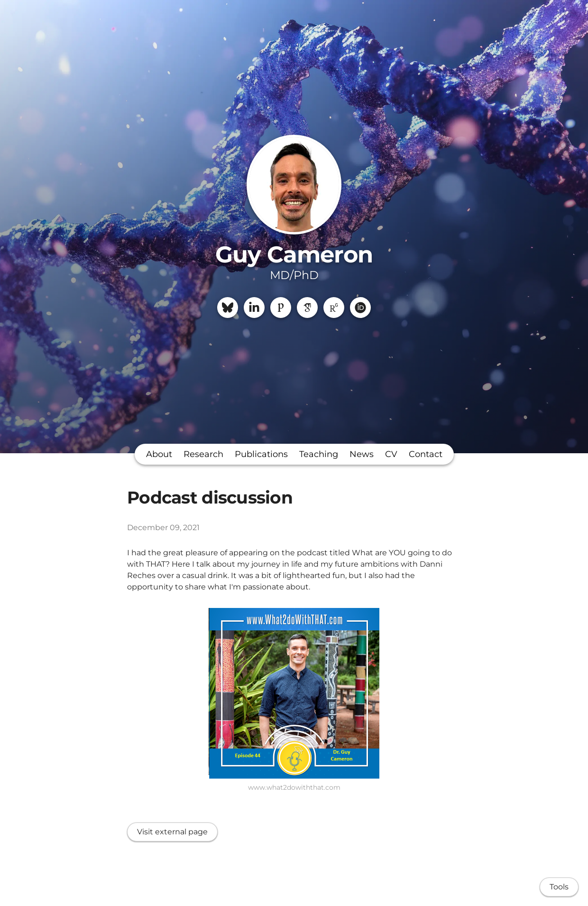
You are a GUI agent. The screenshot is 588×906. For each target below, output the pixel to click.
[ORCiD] (360, 308)
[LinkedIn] (254, 308)
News (362, 454)
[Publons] (281, 308)
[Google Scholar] (307, 308)
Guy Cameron (294, 254)
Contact (426, 454)
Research (203, 454)
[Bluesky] (228, 308)
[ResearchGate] (334, 308)
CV (391, 454)
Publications (261, 454)
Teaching (319, 454)
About (159, 454)
